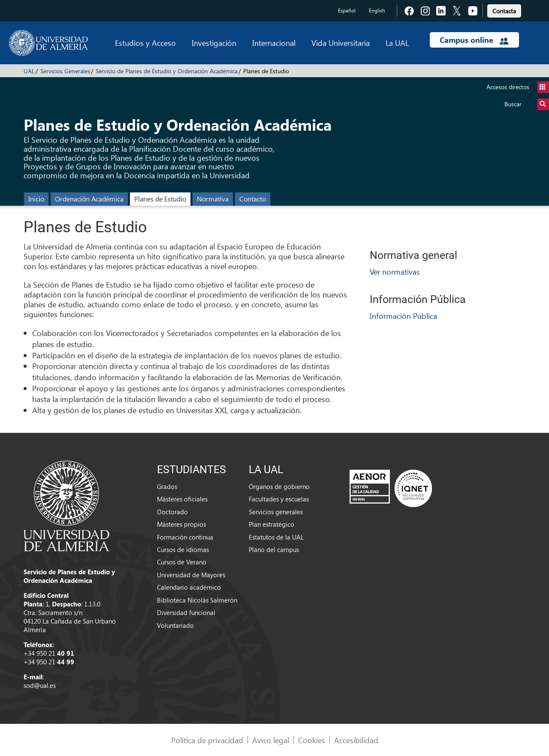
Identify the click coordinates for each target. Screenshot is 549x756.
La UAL (397, 43)
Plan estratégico (271, 524)
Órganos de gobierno (279, 486)
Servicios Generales (65, 71)
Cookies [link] (312, 740)
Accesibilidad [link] (356, 740)
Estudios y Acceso (145, 43)
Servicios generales (276, 512)
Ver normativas (395, 271)
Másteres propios (181, 524)
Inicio (36, 199)
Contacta (504, 11)
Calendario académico (189, 587)
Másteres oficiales (182, 499)
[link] (504, 10)
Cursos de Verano (182, 562)
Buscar (527, 104)
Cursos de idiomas (183, 549)
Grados (167, 486)
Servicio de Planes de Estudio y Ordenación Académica (167, 71)
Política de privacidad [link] (207, 740)
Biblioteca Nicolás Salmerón (197, 600)
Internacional (274, 43)
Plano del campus (274, 549)
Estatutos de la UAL (276, 537)
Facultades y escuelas (279, 499)
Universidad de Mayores (191, 575)
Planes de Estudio (160, 199)
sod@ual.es (40, 685)
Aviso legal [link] (271, 740)
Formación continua (185, 537)
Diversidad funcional (186, 612)
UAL (29, 71)
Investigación (214, 43)
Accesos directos (518, 87)
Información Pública (403, 316)
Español (347, 10)
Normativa (213, 199)
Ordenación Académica (89, 199)
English (377, 10)
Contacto (253, 199)
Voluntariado (175, 625)
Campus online (474, 40)
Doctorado (172, 512)
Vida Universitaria (341, 43)
